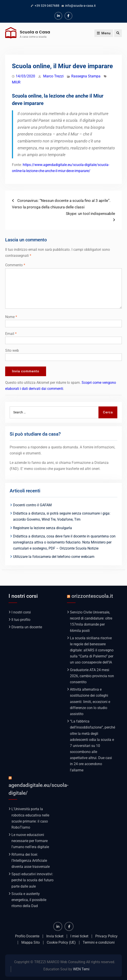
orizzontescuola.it (92, 596)
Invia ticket (55, 936)
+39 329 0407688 (47, 6)
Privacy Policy (106, 936)
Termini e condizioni (99, 943)
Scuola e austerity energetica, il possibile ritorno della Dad (29, 900)
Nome (11, 317)
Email (11, 334)
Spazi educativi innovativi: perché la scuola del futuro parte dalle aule (32, 880)
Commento (15, 265)
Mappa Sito (31, 943)
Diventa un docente (27, 627)
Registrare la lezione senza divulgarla (42, 528)
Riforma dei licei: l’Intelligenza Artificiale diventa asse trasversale (31, 861)
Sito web (12, 350)
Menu (104, 33)
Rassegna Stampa (86, 76)
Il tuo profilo (21, 620)
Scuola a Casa (35, 32)
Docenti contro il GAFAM (32, 505)
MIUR (16, 82)
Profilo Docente (27, 936)
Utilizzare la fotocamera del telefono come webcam (54, 557)
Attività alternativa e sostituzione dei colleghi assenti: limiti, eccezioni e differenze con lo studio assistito (90, 702)
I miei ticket (79, 936)
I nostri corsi (21, 612)
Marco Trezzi (53, 76)
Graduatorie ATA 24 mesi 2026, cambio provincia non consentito (92, 676)
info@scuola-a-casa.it (80, 6)
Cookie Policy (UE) (61, 943)
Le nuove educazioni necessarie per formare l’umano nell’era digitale (30, 841)
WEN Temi (81, 969)
